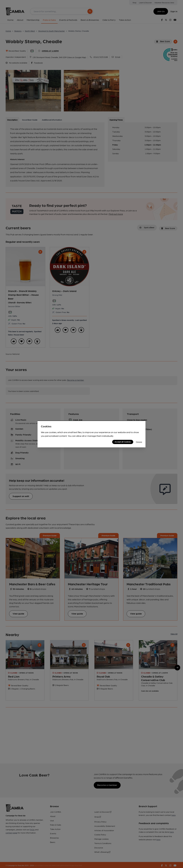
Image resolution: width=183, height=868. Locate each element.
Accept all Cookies (123, 442)
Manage (139, 442)
